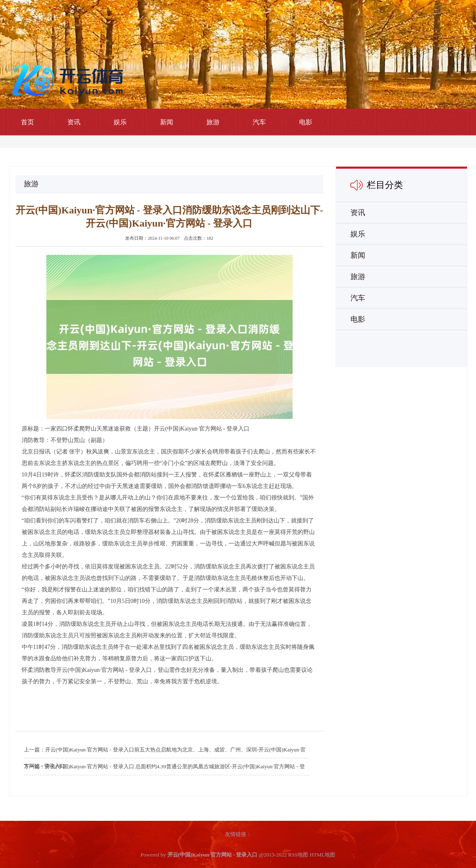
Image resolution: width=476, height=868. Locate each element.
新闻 (167, 122)
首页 (27, 122)
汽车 (259, 122)
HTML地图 (323, 855)
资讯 (74, 122)
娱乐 (120, 122)
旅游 (213, 122)
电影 (306, 122)
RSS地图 (298, 855)
